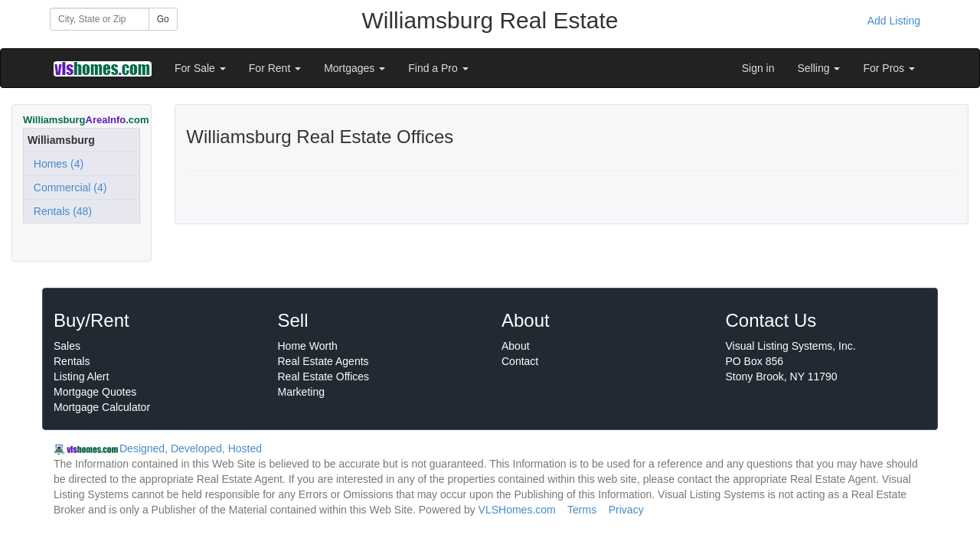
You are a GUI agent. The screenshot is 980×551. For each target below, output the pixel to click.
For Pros (889, 68)
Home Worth (308, 346)
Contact (520, 361)
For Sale (200, 68)
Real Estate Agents (323, 361)
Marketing (301, 392)
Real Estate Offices (324, 377)
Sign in (758, 68)
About (516, 346)
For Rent (275, 68)
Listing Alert (81, 377)
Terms (582, 510)
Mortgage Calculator (102, 407)
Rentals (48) (60, 211)
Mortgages (354, 68)
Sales (67, 346)
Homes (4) (56, 164)
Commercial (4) (67, 187)
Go (163, 19)
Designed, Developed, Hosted (191, 448)
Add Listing (894, 21)
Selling (819, 68)
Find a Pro (438, 68)
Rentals (72, 361)
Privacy (626, 510)
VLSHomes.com (517, 510)
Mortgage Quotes (95, 392)
